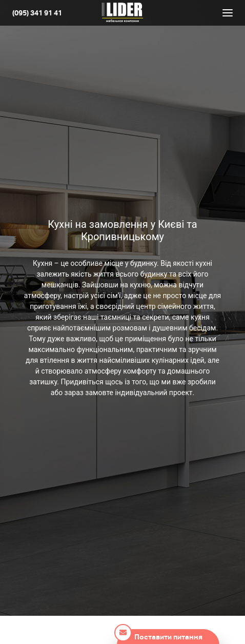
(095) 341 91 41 (37, 13)
